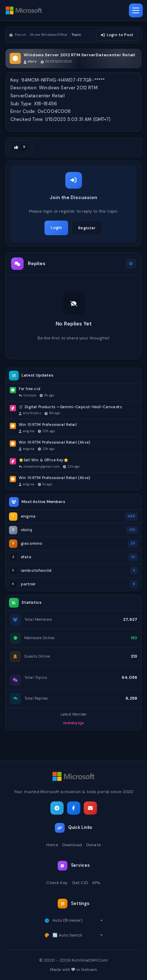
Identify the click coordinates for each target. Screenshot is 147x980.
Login (56, 228)
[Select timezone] (78, 920)
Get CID (80, 883)
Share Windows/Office (49, 35)
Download (72, 845)
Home (52, 845)
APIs (96, 883)
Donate (93, 845)
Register (87, 228)
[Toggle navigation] (136, 10)
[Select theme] (78, 935)
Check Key (57, 883)
